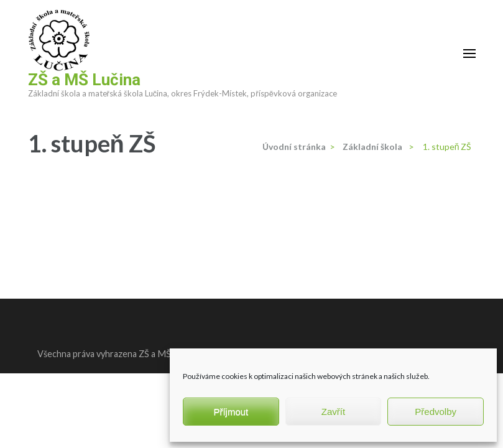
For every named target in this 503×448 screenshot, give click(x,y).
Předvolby (436, 412)
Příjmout (231, 412)
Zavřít (333, 412)
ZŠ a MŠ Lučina (84, 80)
